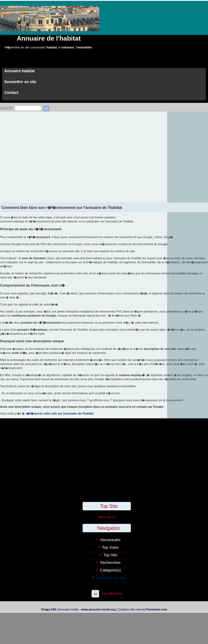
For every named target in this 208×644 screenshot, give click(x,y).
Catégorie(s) (110, 570)
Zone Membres (112, 593)
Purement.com (157, 609)
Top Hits (110, 555)
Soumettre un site (20, 82)
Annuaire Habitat (19, 71)
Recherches (110, 563)
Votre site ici (107, 517)
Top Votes (110, 547)
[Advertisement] (104, 152)
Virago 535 (48, 609)
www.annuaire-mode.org (98, 609)
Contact (11, 93)
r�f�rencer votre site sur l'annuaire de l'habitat (59, 413)
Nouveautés (110, 540)
